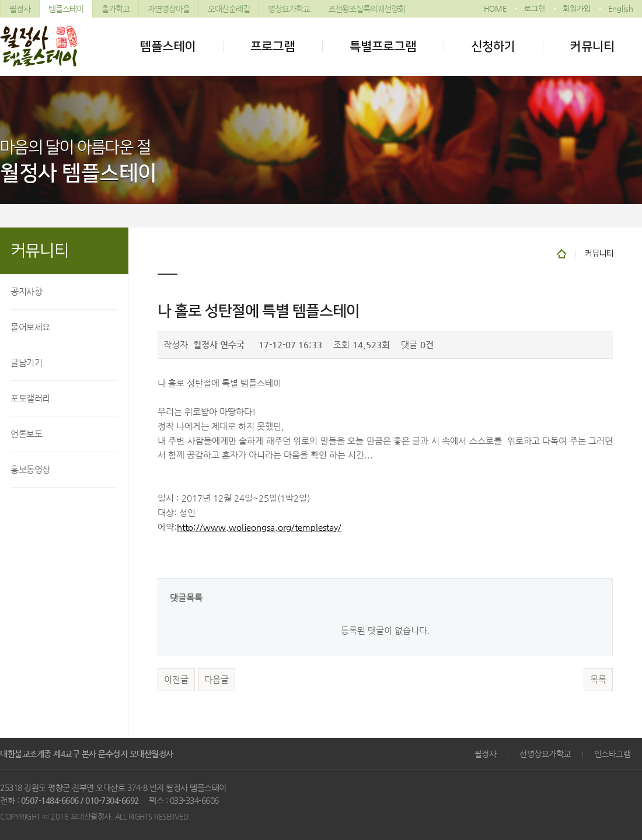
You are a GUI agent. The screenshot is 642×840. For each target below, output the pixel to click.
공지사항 (26, 291)
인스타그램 (613, 754)
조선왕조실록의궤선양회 (367, 9)
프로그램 (273, 46)
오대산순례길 (229, 9)
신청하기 (493, 46)
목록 (598, 680)
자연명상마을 (169, 9)
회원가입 (577, 8)
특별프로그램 (383, 46)
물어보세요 (30, 327)
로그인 (535, 8)
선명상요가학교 (545, 754)
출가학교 (116, 9)
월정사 (20, 9)
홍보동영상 (30, 469)
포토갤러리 (30, 398)
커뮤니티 (592, 46)
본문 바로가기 (0, 0)
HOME (495, 8)
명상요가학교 (289, 9)
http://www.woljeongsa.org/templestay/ (259, 527)
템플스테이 (66, 9)
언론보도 (26, 434)
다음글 (217, 680)
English (621, 8)
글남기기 (26, 363)
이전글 (176, 680)
